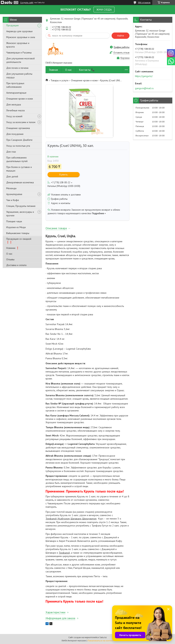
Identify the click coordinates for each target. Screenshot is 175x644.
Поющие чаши (14, 221)
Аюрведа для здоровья (19, 31)
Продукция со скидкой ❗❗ (19, 241)
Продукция (12, 25)
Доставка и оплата (16, 265)
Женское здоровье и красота (18, 45)
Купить (64, 174)
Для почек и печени (17, 68)
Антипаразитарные (16, 93)
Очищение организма (18, 128)
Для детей (12, 176)
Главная (53, 70)
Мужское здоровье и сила (21, 37)
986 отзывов (144, 2)
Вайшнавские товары (18, 233)
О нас (9, 254)
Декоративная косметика (20, 182)
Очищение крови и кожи (20, 99)
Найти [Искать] (121, 36)
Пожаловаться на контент (101, 641)
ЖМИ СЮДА (104, 9)
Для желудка (14, 105)
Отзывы (10, 259)
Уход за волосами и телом (21, 122)
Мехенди (11, 188)
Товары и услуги (59, 80)
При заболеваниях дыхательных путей (17, 159)
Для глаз (11, 152)
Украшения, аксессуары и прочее (20, 214)
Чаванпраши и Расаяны (19, 53)
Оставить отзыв (121, 53)
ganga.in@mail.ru (144, 88)
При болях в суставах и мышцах (19, 169)
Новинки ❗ (13, 248)
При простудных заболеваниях (15, 85)
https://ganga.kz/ (144, 76)
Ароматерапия (14, 194)
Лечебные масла (15, 110)
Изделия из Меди (16, 227)
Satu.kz (103, 637)
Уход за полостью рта (18, 146)
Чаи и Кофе (13, 200)
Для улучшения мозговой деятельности (20, 60)
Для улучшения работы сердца (19, 76)
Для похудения (15, 134)
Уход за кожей (14, 116)
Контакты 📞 (87, 70)
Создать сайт (27, 3)
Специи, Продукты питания (21, 206)
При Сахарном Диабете (19, 140)
